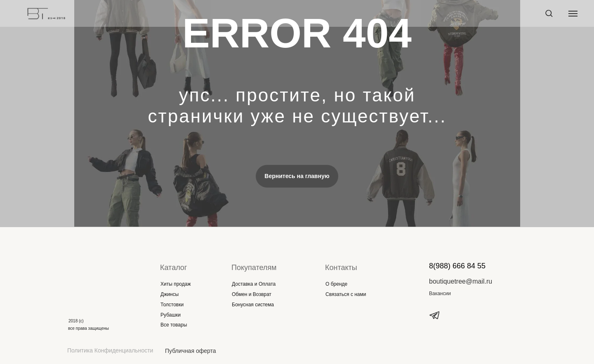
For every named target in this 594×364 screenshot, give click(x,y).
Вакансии (440, 294)
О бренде (336, 284)
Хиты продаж (176, 284)
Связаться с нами (346, 294)
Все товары (174, 325)
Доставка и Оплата (254, 284)
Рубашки (171, 315)
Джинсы (170, 294)
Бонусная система (253, 305)
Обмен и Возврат (252, 294)
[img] (96, 276)
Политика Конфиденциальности (110, 350)
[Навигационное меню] (573, 14)
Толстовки (172, 305)
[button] (549, 13)
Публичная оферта (191, 351)
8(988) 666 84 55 (457, 266)
